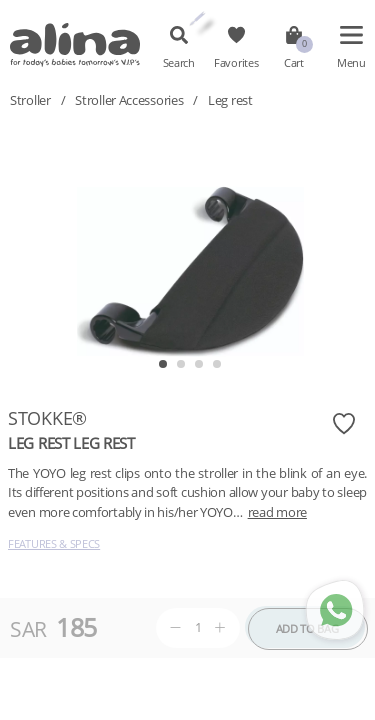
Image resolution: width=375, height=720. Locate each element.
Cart (294, 63)
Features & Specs (54, 543)
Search (179, 63)
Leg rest (230, 100)
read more (277, 512)
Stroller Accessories (129, 100)
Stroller (30, 100)
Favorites (236, 63)
